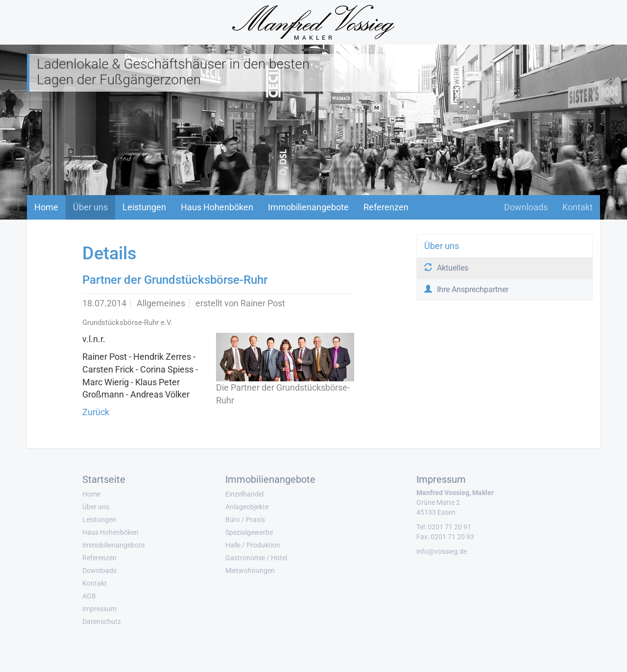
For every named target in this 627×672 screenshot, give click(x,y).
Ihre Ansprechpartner (466, 289)
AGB (89, 596)
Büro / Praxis (245, 520)
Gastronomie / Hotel (256, 558)
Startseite (104, 479)
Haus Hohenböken (217, 207)
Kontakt (578, 207)
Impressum (99, 609)
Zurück (96, 412)
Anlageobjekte (247, 507)
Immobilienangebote (308, 207)
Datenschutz (102, 622)
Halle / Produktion (253, 545)
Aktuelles (446, 268)
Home (46, 207)
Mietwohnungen (250, 571)
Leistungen (144, 207)
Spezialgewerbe (249, 532)
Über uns (90, 207)
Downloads (526, 207)
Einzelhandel (244, 494)
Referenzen (386, 207)
